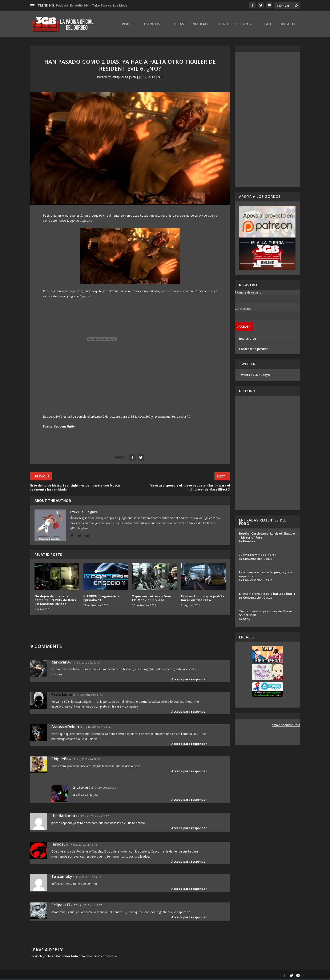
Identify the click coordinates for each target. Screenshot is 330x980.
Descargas (244, 25)
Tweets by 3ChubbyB (254, 375)
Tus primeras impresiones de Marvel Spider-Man (266, 613)
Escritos (152, 25)
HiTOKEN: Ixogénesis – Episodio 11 (101, 598)
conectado (70, 957)
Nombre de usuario (248, 293)
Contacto (287, 25)
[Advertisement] (267, 119)
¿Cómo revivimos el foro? (258, 555)
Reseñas (249, 541)
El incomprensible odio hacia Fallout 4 (267, 594)
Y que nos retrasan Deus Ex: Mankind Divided (152, 598)
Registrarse (247, 339)
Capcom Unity (64, 427)
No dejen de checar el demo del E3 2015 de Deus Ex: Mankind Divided (55, 600)
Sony (247, 619)
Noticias (200, 25)
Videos (128, 25)
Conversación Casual (258, 559)
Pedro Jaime (62, 695)
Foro (224, 25)
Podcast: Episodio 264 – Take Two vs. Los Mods (92, 5)
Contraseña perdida (254, 349)
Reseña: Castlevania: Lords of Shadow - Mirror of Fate (267, 536)
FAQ (268, 25)
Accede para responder (189, 679)
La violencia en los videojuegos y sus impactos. (266, 574)
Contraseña (243, 309)
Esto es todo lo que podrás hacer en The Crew (203, 598)
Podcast (178, 25)
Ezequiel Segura (124, 77)
